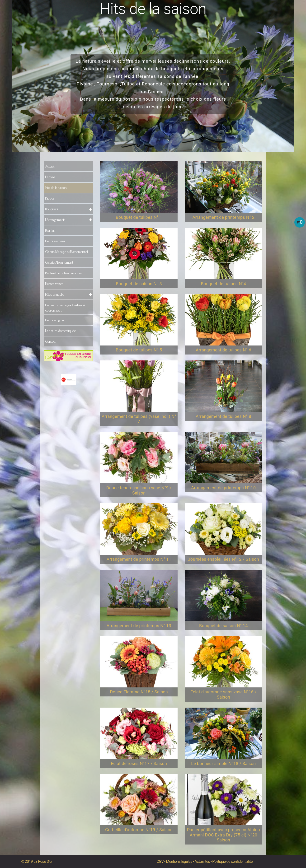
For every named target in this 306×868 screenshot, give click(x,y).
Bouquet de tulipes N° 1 (139, 217)
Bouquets (52, 209)
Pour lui (50, 230)
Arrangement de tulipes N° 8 (224, 416)
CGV (160, 861)
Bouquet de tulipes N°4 (223, 284)
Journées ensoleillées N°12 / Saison (224, 559)
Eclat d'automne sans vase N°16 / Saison (224, 694)
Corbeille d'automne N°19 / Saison (139, 830)
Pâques (50, 198)
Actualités (202, 861)
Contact (50, 341)
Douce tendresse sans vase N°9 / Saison (139, 490)
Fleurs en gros (55, 320)
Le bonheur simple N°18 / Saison (223, 763)
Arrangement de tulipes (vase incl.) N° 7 (139, 419)
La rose (50, 177)
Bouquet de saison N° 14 (224, 626)
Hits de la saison (56, 188)
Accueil (50, 166)
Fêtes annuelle (55, 294)
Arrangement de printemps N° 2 (223, 217)
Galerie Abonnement (59, 262)
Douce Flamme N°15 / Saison (139, 692)
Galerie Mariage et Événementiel (66, 252)
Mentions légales (179, 861)
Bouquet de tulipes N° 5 (139, 350)
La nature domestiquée (60, 331)
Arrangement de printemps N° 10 (223, 488)
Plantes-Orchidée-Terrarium (63, 273)
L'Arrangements (55, 220)
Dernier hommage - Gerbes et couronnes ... (65, 308)
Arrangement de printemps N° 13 (139, 626)
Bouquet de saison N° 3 (139, 284)
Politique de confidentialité (232, 861)
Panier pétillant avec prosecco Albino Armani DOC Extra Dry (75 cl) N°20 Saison (224, 835)
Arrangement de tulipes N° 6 (224, 350)
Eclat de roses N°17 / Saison (139, 763)
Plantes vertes (54, 284)
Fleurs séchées (55, 241)
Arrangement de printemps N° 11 (139, 559)
